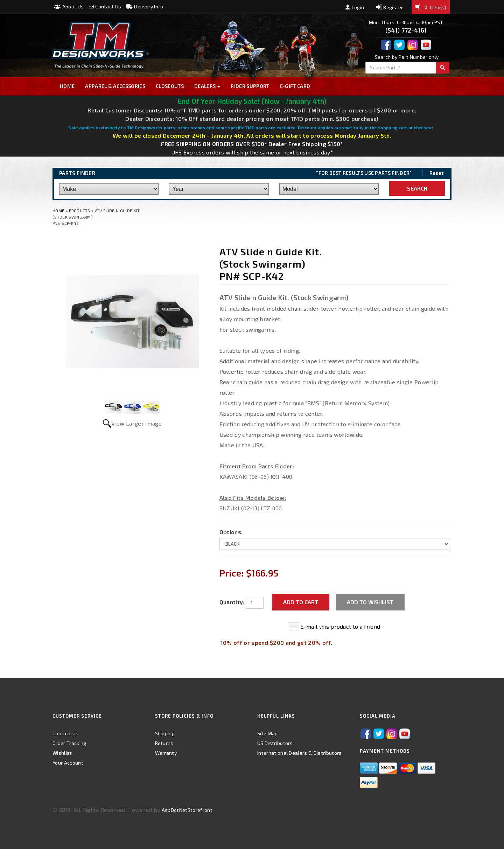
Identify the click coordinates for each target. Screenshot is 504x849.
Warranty (166, 753)
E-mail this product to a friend (340, 626)
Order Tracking (69, 743)
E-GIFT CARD (295, 86)
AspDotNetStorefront (187, 810)
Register (390, 7)
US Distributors (275, 743)
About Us (69, 6)
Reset (437, 173)
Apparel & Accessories (115, 86)
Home (67, 86)
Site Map (268, 733)
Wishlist (62, 753)
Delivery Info (145, 6)
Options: (231, 532)
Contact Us (105, 6)
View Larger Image (136, 423)
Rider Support (250, 86)
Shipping (165, 733)
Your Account (68, 763)
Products (80, 210)
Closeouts (170, 86)
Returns (164, 743)
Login (355, 7)
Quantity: (232, 602)
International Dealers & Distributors (300, 753)
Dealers (207, 86)
